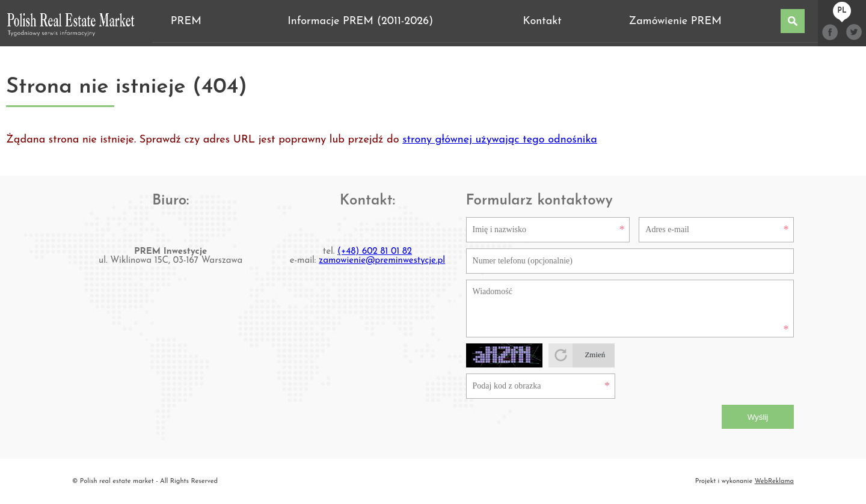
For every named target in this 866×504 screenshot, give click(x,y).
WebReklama (774, 481)
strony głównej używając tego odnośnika (500, 140)
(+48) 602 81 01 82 (375, 252)
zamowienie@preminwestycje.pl (382, 261)
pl (842, 11)
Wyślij (758, 417)
